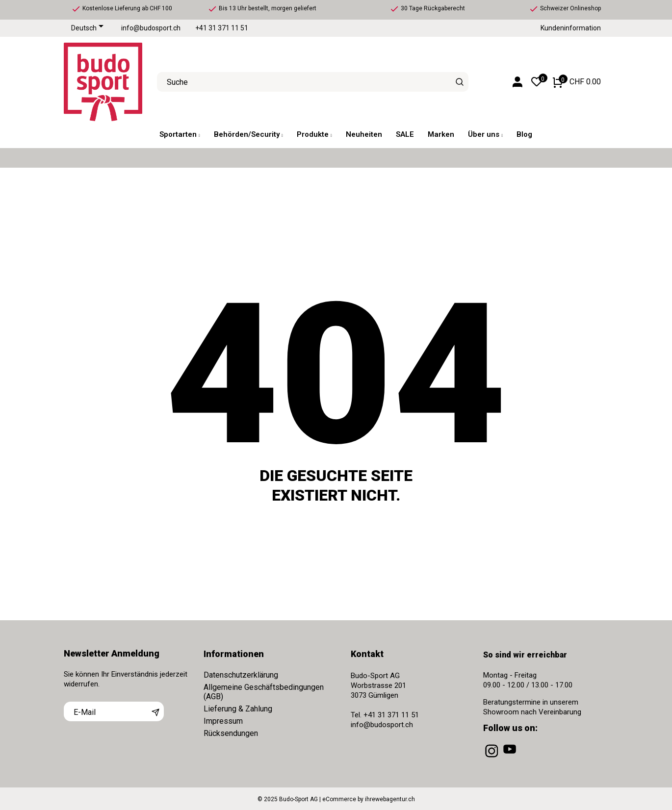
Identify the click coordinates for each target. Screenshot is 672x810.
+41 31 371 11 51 (222, 28)
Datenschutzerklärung (241, 675)
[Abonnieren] (155, 711)
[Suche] (460, 82)
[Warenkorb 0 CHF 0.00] (577, 82)
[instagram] (492, 758)
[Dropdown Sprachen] (89, 28)
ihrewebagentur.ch (390, 799)
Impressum (223, 721)
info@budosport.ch (151, 28)
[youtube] (511, 758)
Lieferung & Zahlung (238, 709)
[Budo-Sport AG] (103, 82)
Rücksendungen (231, 733)
